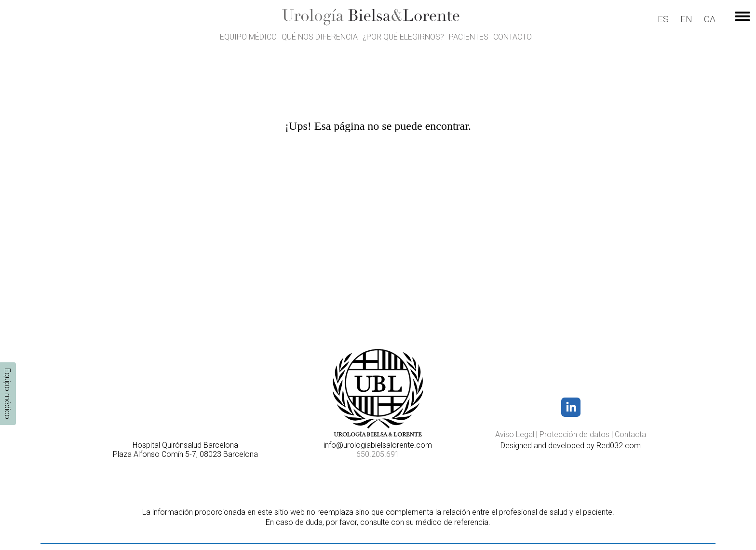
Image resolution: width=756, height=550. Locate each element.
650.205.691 (378, 454)
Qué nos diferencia (320, 37)
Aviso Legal (515, 434)
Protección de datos (574, 434)
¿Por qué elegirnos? (403, 37)
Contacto (513, 37)
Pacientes (469, 37)
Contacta (630, 434)
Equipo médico (248, 37)
